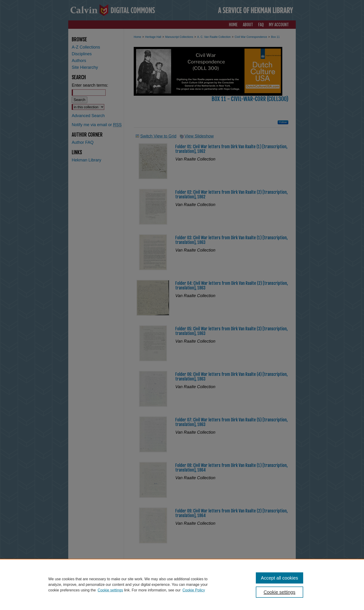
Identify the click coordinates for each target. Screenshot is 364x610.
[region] (182, 584)
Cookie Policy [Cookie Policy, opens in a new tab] (194, 590)
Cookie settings (110, 590)
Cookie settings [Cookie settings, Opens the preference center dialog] (280, 592)
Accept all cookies (279, 578)
